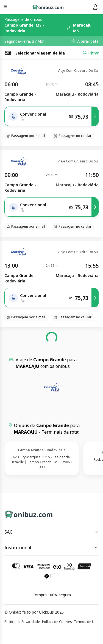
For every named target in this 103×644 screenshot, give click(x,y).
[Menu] (6, 7)
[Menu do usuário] (95, 7)
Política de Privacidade (22, 622)
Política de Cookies (57, 622)
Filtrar (91, 53)
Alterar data (88, 41)
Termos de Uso (86, 622)
